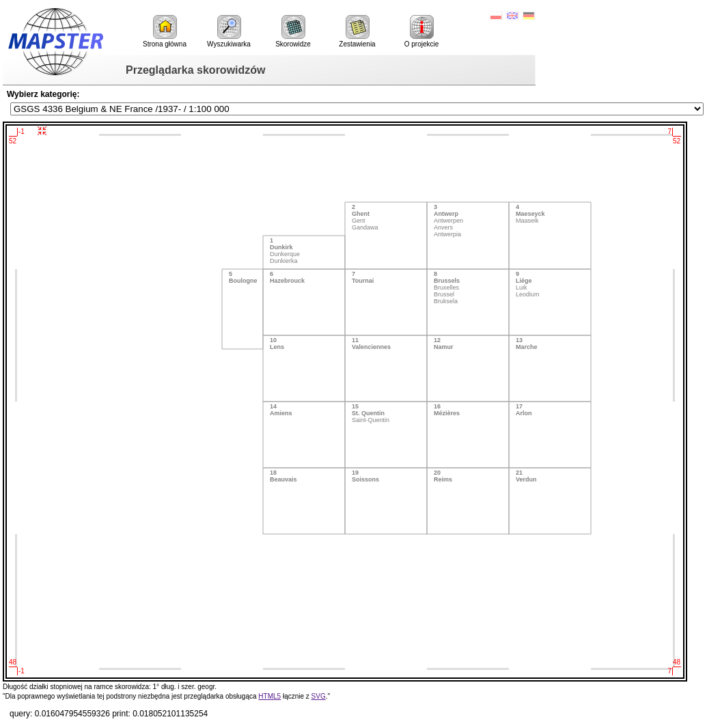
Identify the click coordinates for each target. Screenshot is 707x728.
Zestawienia (357, 31)
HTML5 (269, 696)
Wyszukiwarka (229, 31)
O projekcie (422, 31)
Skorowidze (293, 31)
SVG (319, 696)
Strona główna (165, 31)
